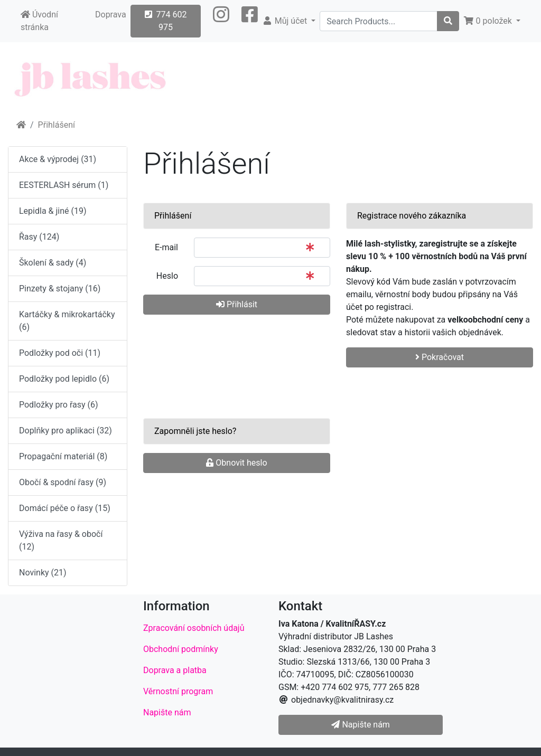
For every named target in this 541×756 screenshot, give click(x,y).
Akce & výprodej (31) (58, 159)
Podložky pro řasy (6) (59, 405)
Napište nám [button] (360, 725)
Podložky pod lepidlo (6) (64, 379)
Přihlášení (57, 125)
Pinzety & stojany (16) (60, 289)
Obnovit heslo (236, 463)
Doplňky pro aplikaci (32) (66, 431)
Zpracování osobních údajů (194, 628)
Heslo (167, 276)
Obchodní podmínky (181, 649)
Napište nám (167, 712)
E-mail (166, 247)
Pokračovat (440, 357)
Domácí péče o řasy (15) (65, 508)
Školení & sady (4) (53, 263)
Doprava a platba (175, 670)
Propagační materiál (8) (63, 456)
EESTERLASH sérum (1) (64, 185)
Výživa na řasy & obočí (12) (61, 540)
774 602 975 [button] (166, 21)
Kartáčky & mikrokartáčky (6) (67, 321)
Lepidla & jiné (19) (53, 211)
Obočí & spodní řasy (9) (63, 482)
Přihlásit (237, 304)
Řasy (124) (39, 237)
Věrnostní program (178, 691)
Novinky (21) (43, 573)
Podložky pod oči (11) (60, 353)
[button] (221, 21)
